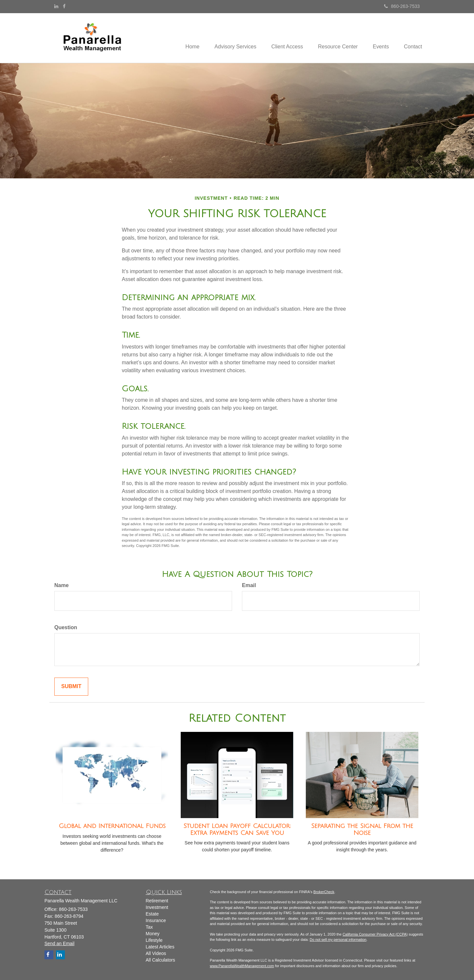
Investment (157, 907)
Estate (152, 914)
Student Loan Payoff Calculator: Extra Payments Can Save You (237, 829)
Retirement (157, 901)
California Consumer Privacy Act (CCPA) (375, 934)
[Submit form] (71, 687)
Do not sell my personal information (338, 940)
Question (66, 627)
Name (62, 585)
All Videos (156, 953)
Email (249, 585)
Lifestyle (154, 940)
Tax (149, 927)
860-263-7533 (402, 6)
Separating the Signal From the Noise (362, 829)
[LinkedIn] (56, 6)
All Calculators (160, 960)
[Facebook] (64, 6)
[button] (229, 38)
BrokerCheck (324, 892)
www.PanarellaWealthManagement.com (242, 966)
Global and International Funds (112, 826)
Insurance (156, 920)
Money (153, 934)
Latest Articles (160, 947)
